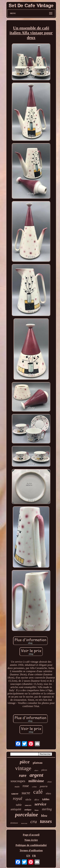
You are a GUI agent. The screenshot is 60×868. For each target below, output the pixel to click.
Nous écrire (31, 840)
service (40, 804)
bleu (44, 816)
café (38, 792)
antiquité (16, 809)
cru (34, 821)
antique (28, 810)
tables (46, 799)
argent (36, 775)
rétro (48, 793)
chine (49, 782)
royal (18, 798)
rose (26, 786)
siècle (28, 800)
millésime (36, 781)
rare (23, 775)
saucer (15, 794)
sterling (47, 809)
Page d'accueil (31, 835)
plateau (38, 763)
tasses (46, 821)
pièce (25, 762)
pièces (44, 770)
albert (36, 770)
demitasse (14, 823)
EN (28, 856)
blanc (37, 810)
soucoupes (18, 781)
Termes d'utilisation (31, 850)
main (17, 787)
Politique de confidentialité (31, 845)
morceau (24, 823)
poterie (44, 786)
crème (34, 787)
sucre (26, 793)
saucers (28, 805)
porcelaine (26, 815)
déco (37, 800)
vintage (23, 768)
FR (34, 856)
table (19, 805)
